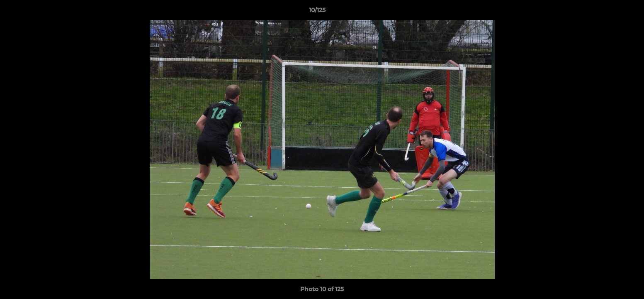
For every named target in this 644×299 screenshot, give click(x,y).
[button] (609, 12)
